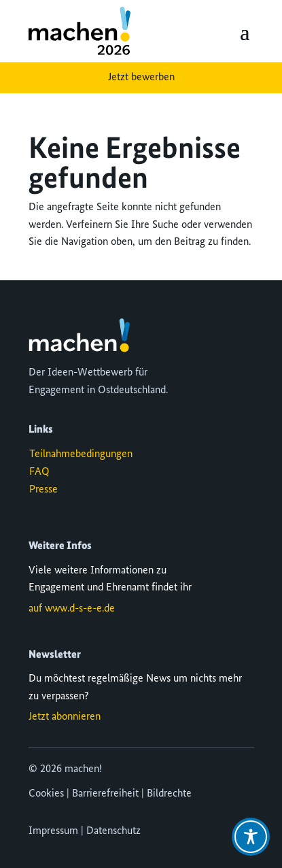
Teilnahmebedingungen (81, 454)
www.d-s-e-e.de (80, 609)
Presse (43, 490)
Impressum (53, 831)
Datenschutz (113, 831)
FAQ (39, 472)
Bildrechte (169, 794)
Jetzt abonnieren (65, 717)
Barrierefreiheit (105, 794)
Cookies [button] (46, 794)
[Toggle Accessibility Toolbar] (251, 837)
